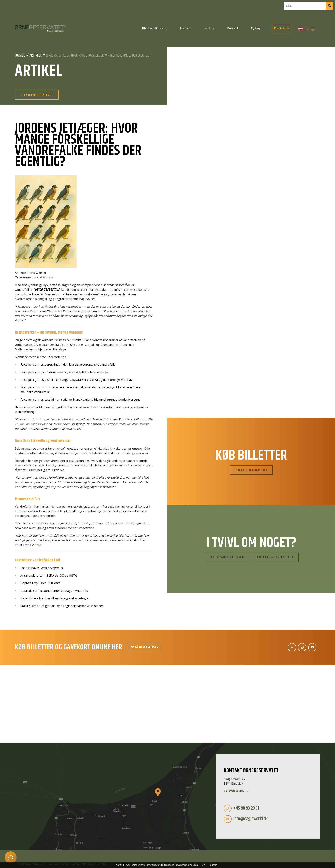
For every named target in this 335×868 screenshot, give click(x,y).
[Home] (40, 29)
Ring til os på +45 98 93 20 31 (275, 557)
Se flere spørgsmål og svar (227, 557)
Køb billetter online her (251, 470)
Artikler (35, 56)
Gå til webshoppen (145, 647)
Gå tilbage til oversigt (37, 95)
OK (204, 865)
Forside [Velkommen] (20, 56)
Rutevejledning (236, 791)
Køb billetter (282, 28)
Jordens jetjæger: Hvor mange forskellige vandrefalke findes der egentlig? (98, 56)
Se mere (213, 865)
